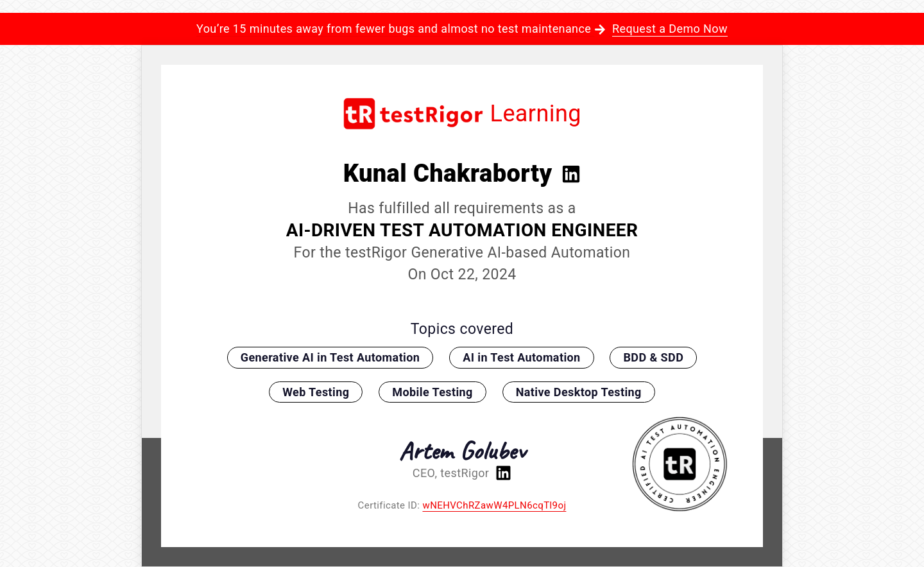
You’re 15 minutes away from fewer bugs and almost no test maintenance (462, 29)
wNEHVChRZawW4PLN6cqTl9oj (494, 505)
